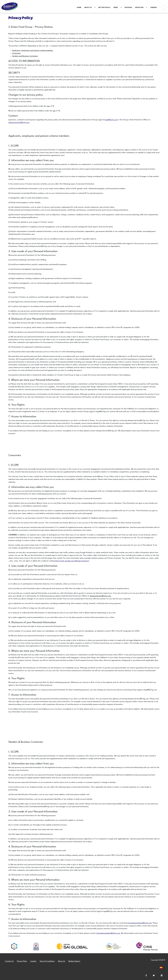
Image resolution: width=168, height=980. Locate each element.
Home (80, 7)
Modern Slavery (74, 961)
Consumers (16, 53)
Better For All (104, 8)
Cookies (33, 961)
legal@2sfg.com (111, 120)
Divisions (128, 8)
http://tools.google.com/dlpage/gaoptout (72, 561)
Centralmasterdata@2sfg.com (140, 923)
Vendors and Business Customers (25, 56)
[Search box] (164, 8)
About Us (62, 961)
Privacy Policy (22, 961)
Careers (153, 8)
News (116, 8)
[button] (95, 8)
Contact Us (9, 961)
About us (88, 8)
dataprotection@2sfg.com (19, 123)
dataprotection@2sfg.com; (101, 596)
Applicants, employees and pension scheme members (33, 51)
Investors (139, 8)
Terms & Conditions (47, 961)
